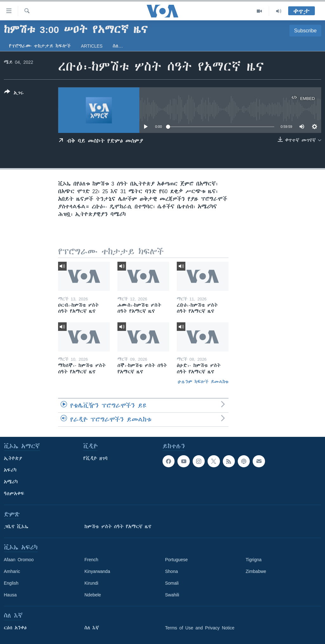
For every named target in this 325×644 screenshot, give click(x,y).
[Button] (14, 94)
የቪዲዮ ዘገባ (95, 458)
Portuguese (176, 560)
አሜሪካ (11, 482)
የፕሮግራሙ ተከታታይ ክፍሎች (40, 46)
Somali (172, 583)
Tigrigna (254, 560)
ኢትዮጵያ (13, 458)
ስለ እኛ (92, 628)
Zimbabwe (256, 571)
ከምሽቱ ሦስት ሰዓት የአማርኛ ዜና (118, 527)
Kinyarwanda (97, 571)
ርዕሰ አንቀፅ (15, 628)
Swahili (172, 595)
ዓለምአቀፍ (14, 494)
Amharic (12, 571)
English (11, 583)
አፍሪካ (10, 470)
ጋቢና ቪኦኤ (16, 527)
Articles (92, 46)
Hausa (10, 595)
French (91, 560)
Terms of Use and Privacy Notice (200, 628)
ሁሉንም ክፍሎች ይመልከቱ (203, 382)
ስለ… (118, 46)
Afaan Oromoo (19, 560)
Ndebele (93, 595)
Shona (171, 571)
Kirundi (91, 583)
